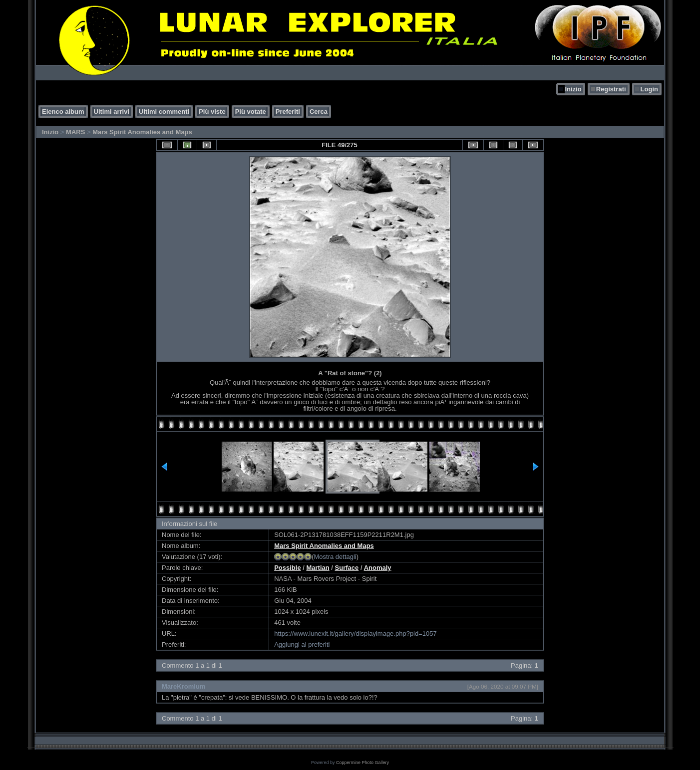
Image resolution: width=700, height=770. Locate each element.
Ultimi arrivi (112, 112)
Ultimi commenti (164, 112)
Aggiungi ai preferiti (302, 644)
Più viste (212, 112)
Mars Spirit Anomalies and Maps (142, 132)
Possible (287, 568)
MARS (75, 132)
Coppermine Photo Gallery (362, 763)
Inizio (573, 89)
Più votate (251, 112)
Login (649, 89)
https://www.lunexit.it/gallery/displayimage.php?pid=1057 (355, 634)
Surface (347, 568)
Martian (318, 568)
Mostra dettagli (335, 557)
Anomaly (378, 568)
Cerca (319, 112)
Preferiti (288, 112)
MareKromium (183, 686)
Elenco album (63, 112)
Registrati (611, 89)
